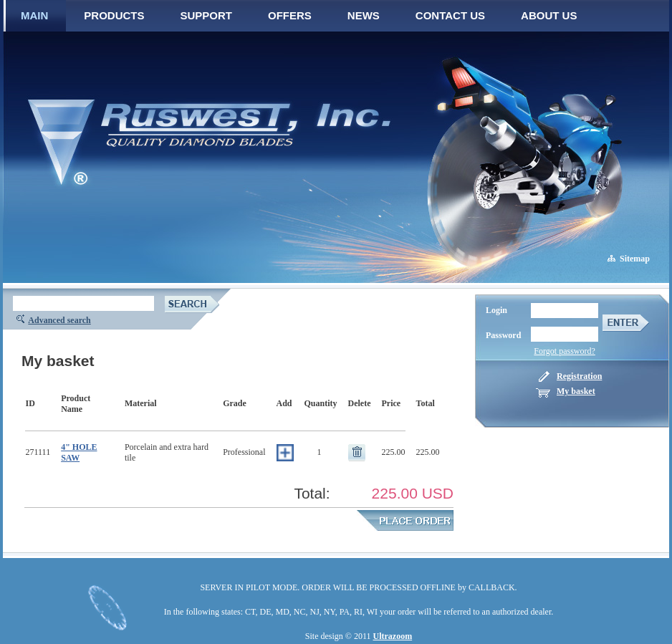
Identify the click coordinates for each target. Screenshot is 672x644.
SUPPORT (207, 15)
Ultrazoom (393, 636)
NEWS (364, 15)
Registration (579, 376)
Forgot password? (564, 351)
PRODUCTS (114, 15)
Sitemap (635, 259)
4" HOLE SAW (79, 452)
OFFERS (290, 15)
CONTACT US (450, 15)
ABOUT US (549, 15)
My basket (576, 391)
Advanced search (59, 320)
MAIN (34, 15)
